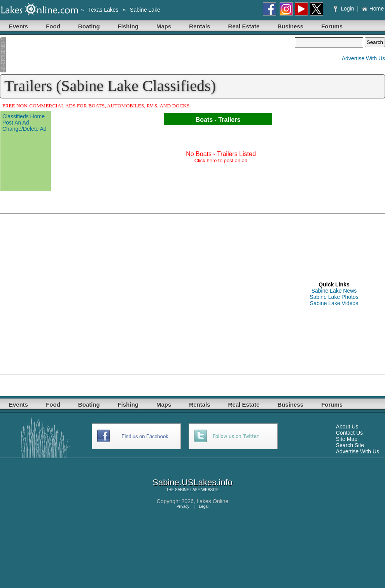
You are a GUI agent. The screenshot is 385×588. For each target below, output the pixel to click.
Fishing (128, 26)
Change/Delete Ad (24, 129)
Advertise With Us (363, 58)
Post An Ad (16, 123)
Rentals (199, 26)
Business (290, 26)
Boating (89, 26)
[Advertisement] (147, 55)
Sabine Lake (145, 10)
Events (18, 26)
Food (53, 26)
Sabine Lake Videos (334, 303)
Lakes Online (213, 501)
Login (345, 9)
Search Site (350, 445)
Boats (204, 120)
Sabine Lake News (334, 291)
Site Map (347, 439)
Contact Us (349, 433)
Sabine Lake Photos (334, 297)
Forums (332, 26)
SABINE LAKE (188, 490)
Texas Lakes (103, 10)
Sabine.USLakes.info (192, 482)
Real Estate (244, 26)
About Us (347, 427)
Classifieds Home (24, 116)
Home (373, 9)
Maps (164, 26)
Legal (204, 506)
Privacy (183, 506)
